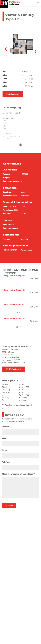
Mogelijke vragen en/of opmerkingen (19, 474)
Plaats (5, 438)
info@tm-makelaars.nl (10, 357)
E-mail (5, 450)
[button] (38, 4)
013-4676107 (7, 355)
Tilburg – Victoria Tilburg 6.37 (14, 290)
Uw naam (7, 427)
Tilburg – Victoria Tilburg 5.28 (14, 304)
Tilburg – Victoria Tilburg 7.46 (14, 276)
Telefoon (6, 462)
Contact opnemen (13, 94)
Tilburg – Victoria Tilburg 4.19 (14, 319)
